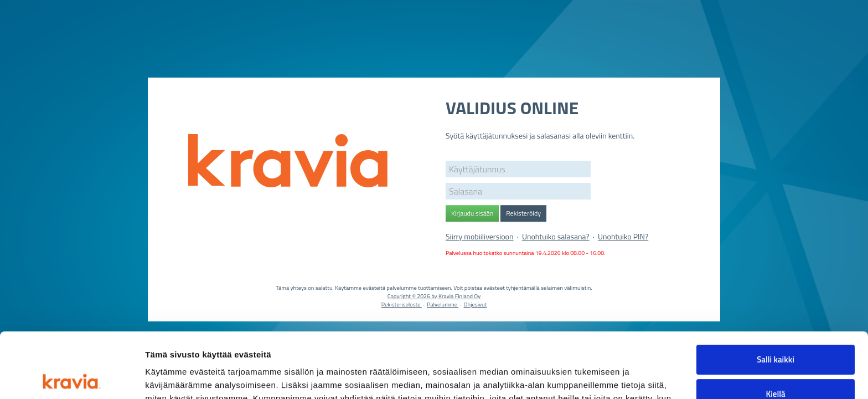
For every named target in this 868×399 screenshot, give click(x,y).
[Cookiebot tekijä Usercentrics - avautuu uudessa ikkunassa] (72, 377)
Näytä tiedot (169, 377)
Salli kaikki (776, 295)
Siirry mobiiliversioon (480, 236)
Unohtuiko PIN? (623, 236)
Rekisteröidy (523, 213)
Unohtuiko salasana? (556, 236)
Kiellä (775, 328)
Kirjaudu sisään (472, 213)
